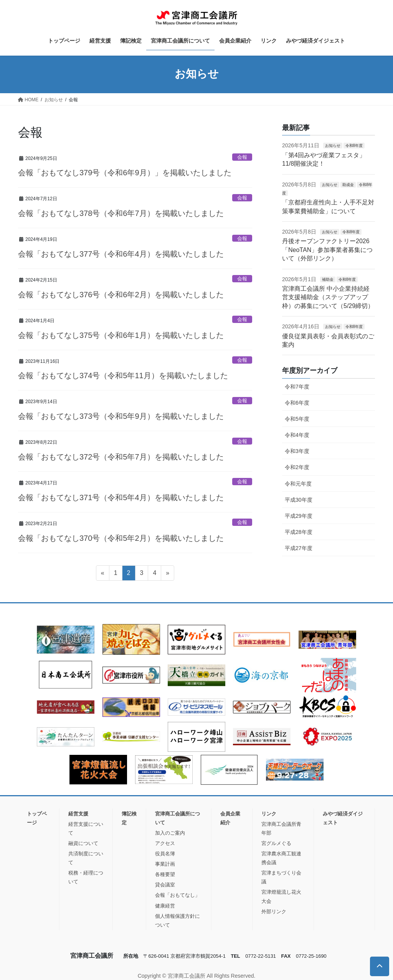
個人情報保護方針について (178, 921)
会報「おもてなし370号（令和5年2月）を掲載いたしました (121, 538)
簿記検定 (129, 818)
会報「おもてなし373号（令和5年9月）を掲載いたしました (121, 416)
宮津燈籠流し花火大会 (281, 896)
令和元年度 (298, 484)
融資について (83, 843)
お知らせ (333, 146)
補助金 (328, 279)
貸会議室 (165, 885)
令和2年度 (297, 467)
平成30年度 (299, 500)
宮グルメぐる (276, 843)
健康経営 (165, 906)
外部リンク (274, 912)
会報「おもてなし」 (178, 895)
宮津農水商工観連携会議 (281, 858)
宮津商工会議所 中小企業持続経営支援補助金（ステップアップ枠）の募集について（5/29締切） (328, 297)
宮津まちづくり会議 (281, 877)
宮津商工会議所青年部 (281, 828)
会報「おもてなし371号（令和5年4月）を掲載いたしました (121, 497)
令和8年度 (354, 146)
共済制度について (86, 858)
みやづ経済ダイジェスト (343, 818)
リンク (269, 814)
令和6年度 (297, 403)
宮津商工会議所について (178, 818)
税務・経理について (86, 877)
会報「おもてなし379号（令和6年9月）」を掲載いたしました (125, 173)
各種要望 (165, 874)
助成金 (348, 185)
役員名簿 (165, 854)
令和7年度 (297, 387)
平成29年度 (299, 516)
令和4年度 (297, 435)
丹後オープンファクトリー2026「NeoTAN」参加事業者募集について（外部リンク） (327, 250)
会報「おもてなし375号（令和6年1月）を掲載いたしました (121, 335)
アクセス (165, 843)
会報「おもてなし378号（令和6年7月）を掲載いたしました (121, 213)
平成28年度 (299, 532)
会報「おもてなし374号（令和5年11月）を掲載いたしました (123, 376)
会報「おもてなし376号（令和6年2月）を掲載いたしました (121, 295)
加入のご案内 (170, 833)
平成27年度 (299, 548)
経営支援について (86, 828)
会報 (242, 157)
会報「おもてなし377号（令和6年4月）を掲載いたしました (121, 254)
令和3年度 (297, 451)
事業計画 (165, 864)
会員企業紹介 (230, 818)
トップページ (37, 818)
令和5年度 (297, 419)
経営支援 (78, 814)
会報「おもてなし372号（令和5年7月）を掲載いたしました (121, 457)
